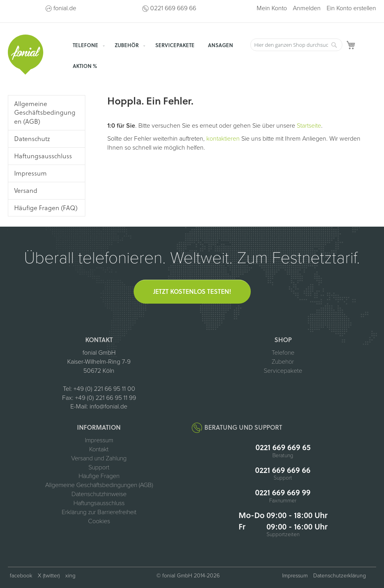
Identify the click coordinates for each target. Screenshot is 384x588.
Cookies (99, 521)
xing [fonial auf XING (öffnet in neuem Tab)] (70, 576)
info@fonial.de (108, 407)
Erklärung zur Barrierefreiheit (99, 512)
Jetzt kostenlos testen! (192, 291)
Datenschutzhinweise (99, 494)
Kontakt (99, 449)
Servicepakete (283, 371)
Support (99, 467)
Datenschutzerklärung (340, 576)
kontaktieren (223, 139)
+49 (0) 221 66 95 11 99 (106, 398)
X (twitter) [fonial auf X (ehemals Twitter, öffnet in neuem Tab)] (49, 576)
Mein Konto (272, 8)
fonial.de (65, 8)
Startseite (309, 126)
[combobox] (296, 45)
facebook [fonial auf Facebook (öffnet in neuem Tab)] (21, 576)
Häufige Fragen (99, 476)
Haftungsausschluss (99, 503)
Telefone (283, 353)
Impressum (99, 440)
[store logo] (26, 55)
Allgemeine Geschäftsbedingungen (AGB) (99, 485)
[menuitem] (87, 45)
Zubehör (283, 362)
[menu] (157, 55)
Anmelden (307, 8)
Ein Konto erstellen (351, 8)
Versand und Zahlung (99, 458)
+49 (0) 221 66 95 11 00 (104, 389)
